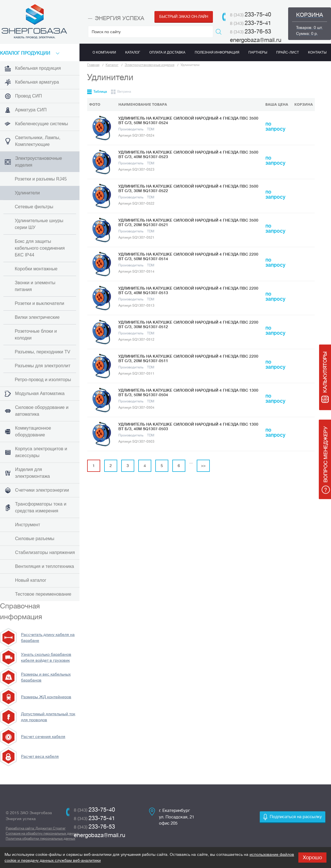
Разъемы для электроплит (43, 366)
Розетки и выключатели (39, 303)
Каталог (112, 65)
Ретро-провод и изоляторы (43, 380)
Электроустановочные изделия (149, 65)
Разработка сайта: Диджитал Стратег (36, 828)
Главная (93, 65)
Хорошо (312, 858)
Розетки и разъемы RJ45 (41, 179)
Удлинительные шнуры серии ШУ (39, 224)
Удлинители (27, 193)
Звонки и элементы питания (35, 286)
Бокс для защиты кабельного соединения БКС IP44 (40, 248)
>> (203, 466)
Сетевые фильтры (34, 207)
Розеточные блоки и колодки (36, 335)
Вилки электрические (37, 317)
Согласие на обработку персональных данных (42, 833)
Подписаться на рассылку (296, 817)
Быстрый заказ (184, 17)
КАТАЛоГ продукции (25, 53)
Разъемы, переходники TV (42, 352)
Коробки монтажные (36, 269)
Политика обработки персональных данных (40, 839)
